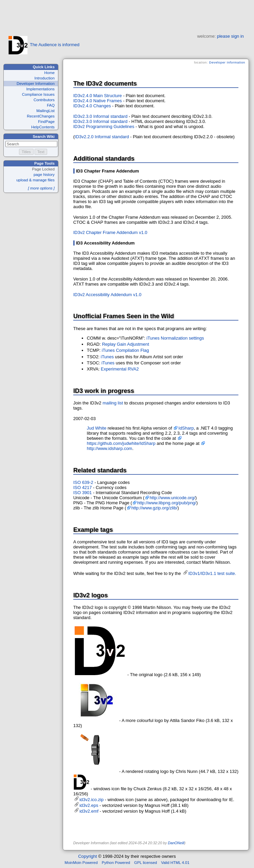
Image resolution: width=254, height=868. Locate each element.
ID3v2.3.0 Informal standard (100, 116)
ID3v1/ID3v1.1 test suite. (212, 573)
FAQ (51, 105)
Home (50, 73)
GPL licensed (146, 863)
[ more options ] (41, 188)
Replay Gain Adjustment (126, 344)
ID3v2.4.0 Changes (92, 106)
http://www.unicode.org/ (172, 498)
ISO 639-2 (83, 482)
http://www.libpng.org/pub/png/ (167, 503)
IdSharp (186, 428)
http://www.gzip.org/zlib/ (154, 508)
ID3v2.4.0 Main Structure (97, 96)
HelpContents (43, 127)
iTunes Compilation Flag (125, 350)
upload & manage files (35, 180)
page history (44, 175)
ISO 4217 (83, 487)
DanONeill (176, 843)
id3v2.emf (89, 811)
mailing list (113, 403)
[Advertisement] (127, 15)
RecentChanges (41, 116)
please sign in (230, 36)
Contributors (44, 100)
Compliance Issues (38, 94)
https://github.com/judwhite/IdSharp (121, 443)
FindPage (46, 122)
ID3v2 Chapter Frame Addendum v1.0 (110, 232)
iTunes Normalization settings (175, 338)
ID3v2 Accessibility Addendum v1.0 (107, 295)
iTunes (107, 357)
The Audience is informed (44, 45)
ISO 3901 (83, 493)
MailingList (45, 111)
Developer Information (36, 84)
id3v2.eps (89, 805)
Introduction (44, 78)
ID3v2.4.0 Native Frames (97, 101)
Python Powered (116, 863)
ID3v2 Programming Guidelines (104, 126)
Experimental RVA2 (120, 369)
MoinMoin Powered (81, 863)
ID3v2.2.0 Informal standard (102, 137)
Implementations (40, 89)
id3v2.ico (81, 782)
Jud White (97, 428)
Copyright (87, 856)
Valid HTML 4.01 (175, 863)
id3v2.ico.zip (91, 800)
